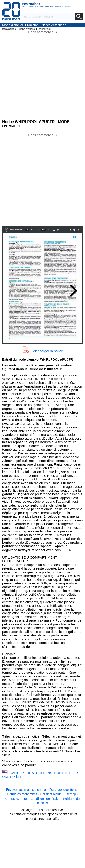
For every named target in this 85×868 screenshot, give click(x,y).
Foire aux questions (63, 790)
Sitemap (70, 794)
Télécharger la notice (47, 351)
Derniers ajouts (51, 794)
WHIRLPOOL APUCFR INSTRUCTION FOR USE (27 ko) (40, 775)
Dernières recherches (22, 794)
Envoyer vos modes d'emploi (26, 790)
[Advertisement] (42, 179)
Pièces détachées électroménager (54, 25)
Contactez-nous (17, 799)
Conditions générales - (47, 799)
